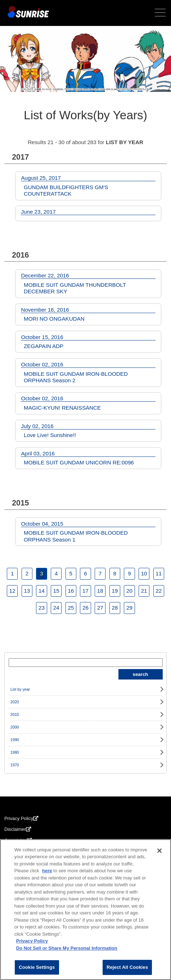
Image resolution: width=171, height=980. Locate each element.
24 (56, 608)
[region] (85, 910)
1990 (15, 740)
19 (115, 591)
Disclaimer (18, 829)
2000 (15, 727)
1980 (15, 752)
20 (129, 591)
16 (71, 591)
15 (56, 591)
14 (42, 591)
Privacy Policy (21, 818)
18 (100, 591)
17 (85, 591)
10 (144, 573)
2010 (15, 714)
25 (71, 608)
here (47, 871)
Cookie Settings (37, 967)
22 (159, 591)
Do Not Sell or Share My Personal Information (67, 948)
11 (159, 573)
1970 (15, 765)
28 (115, 608)
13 (27, 591)
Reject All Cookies (127, 967)
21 (144, 591)
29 (129, 608)
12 (12, 591)
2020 (15, 702)
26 (85, 608)
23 (42, 608)
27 (100, 608)
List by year (20, 689)
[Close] (159, 851)
